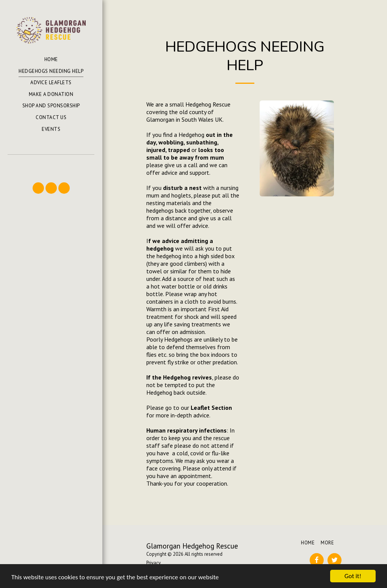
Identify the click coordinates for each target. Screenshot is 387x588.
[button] (51, 165)
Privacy (154, 563)
